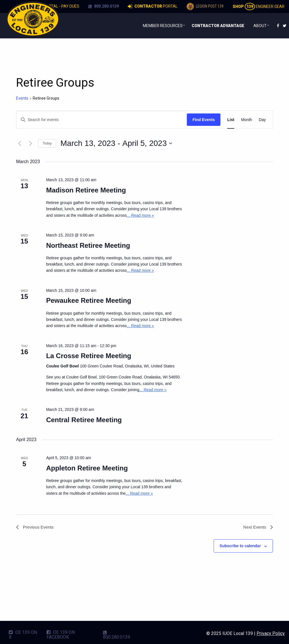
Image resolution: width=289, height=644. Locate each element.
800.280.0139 (104, 6)
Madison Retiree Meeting (86, 190)
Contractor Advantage (215, 26)
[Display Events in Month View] (247, 120)
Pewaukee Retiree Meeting (88, 300)
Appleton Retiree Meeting (87, 468)
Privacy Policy (271, 633)
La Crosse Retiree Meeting (88, 356)
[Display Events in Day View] (262, 120)
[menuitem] (157, 26)
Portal (153, 6)
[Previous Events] (19, 143)
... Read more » (140, 215)
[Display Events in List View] (231, 120)
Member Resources (156, 26)
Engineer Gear (259, 6)
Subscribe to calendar (240, 547)
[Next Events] (30, 143)
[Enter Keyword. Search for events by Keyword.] (102, 120)
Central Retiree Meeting (84, 420)
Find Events (204, 120)
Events (22, 98)
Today (47, 143)
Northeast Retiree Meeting (88, 245)
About (258, 26)
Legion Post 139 (205, 6)
